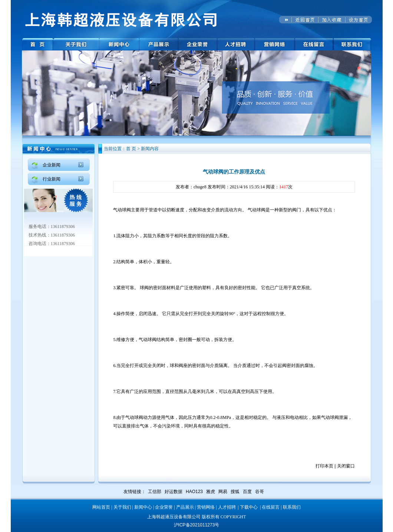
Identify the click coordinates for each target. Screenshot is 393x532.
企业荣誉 (164, 507)
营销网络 (206, 507)
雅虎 (211, 492)
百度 (247, 492)
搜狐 (235, 492)
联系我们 (292, 507)
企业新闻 (52, 165)
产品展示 (185, 507)
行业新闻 (52, 179)
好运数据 (174, 492)
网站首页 (101, 507)
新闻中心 (143, 507)
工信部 (155, 492)
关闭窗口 (346, 466)
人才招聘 (227, 507)
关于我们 (122, 507)
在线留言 (271, 507)
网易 (223, 492)
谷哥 (260, 492)
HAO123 (194, 492)
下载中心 (249, 507)
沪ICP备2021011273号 (197, 525)
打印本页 (324, 466)
